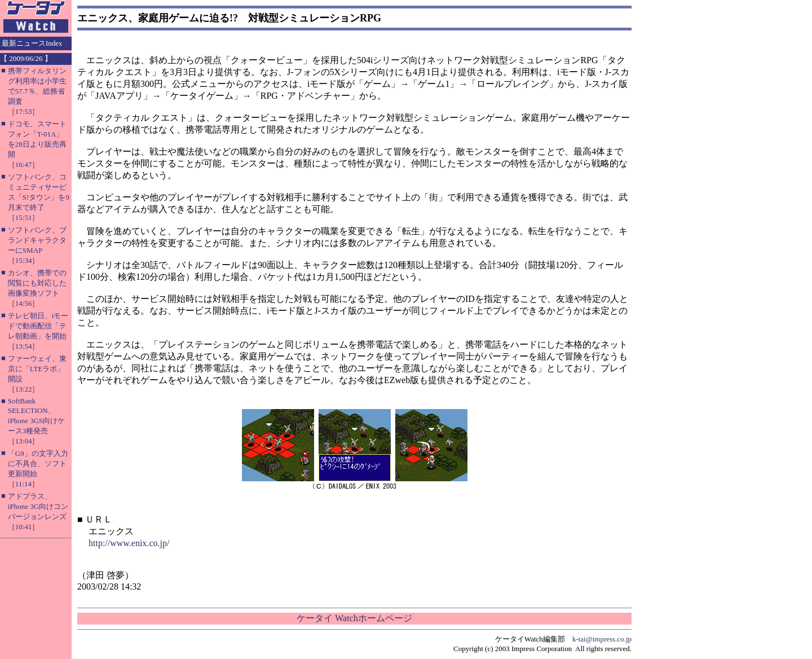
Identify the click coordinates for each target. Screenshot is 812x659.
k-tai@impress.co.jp (602, 639)
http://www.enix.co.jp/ (129, 543)
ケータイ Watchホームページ (354, 618)
